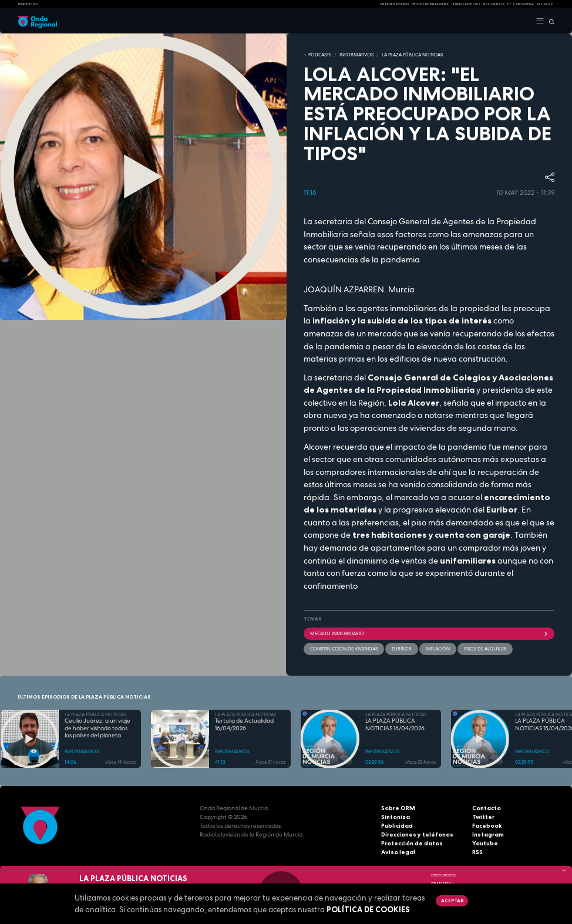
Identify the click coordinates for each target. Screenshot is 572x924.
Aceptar (452, 901)
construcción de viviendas (344, 649)
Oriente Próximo (394, 4)
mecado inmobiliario (429, 633)
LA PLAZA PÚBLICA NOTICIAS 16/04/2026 (395, 725)
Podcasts (320, 55)
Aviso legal (398, 852)
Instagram (488, 834)
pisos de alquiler (485, 649)
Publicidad (397, 826)
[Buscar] (549, 21)
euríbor (402, 649)
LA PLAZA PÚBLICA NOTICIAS (412, 55)
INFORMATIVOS (356, 55)
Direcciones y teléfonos (417, 834)
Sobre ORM (398, 808)
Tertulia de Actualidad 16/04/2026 (244, 725)
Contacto (487, 808)
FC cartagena (521, 4)
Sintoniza (396, 817)
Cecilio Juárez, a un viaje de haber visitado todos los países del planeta (97, 728)
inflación (438, 649)
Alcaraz (545, 4)
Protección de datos (412, 843)
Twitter (483, 817)
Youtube (485, 843)
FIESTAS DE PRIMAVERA (430, 4)
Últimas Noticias (466, 4)
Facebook (487, 826)
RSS (477, 852)
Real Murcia (494, 4)
